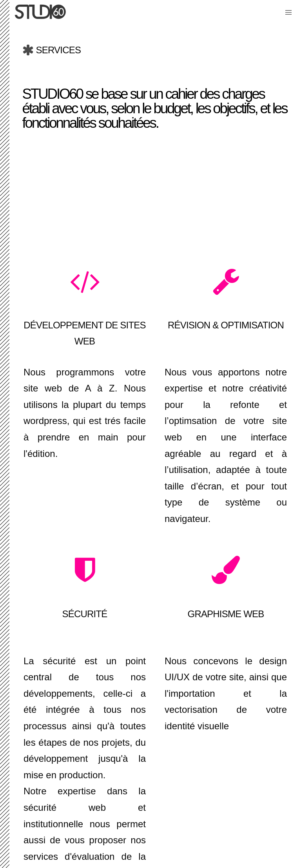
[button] (288, 13)
